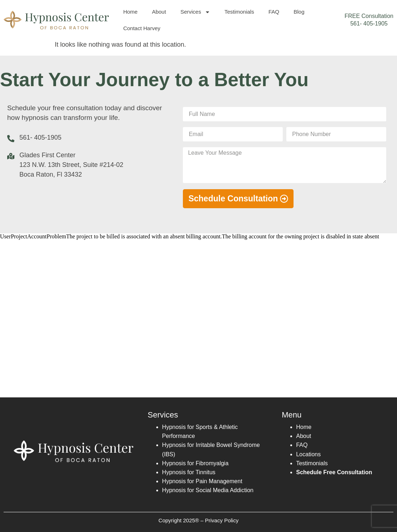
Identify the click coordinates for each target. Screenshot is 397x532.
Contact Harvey (142, 28)
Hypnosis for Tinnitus (189, 472)
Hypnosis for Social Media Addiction (208, 490)
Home (130, 12)
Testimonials (239, 12)
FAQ (274, 12)
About (159, 12)
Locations (308, 454)
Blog (299, 12)
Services (195, 12)
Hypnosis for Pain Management (202, 481)
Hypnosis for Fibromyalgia (195, 463)
